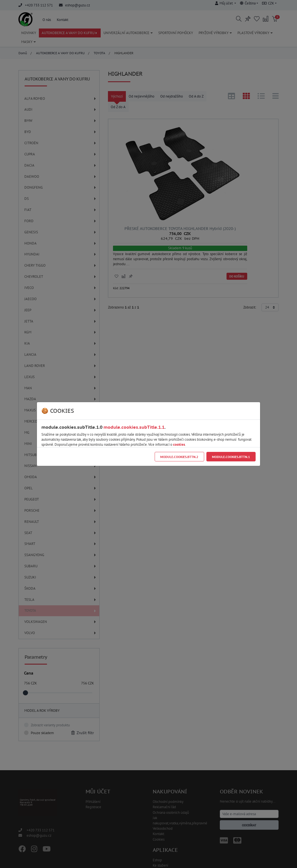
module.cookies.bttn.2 (179, 457)
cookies (179, 444)
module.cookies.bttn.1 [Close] (231, 457)
